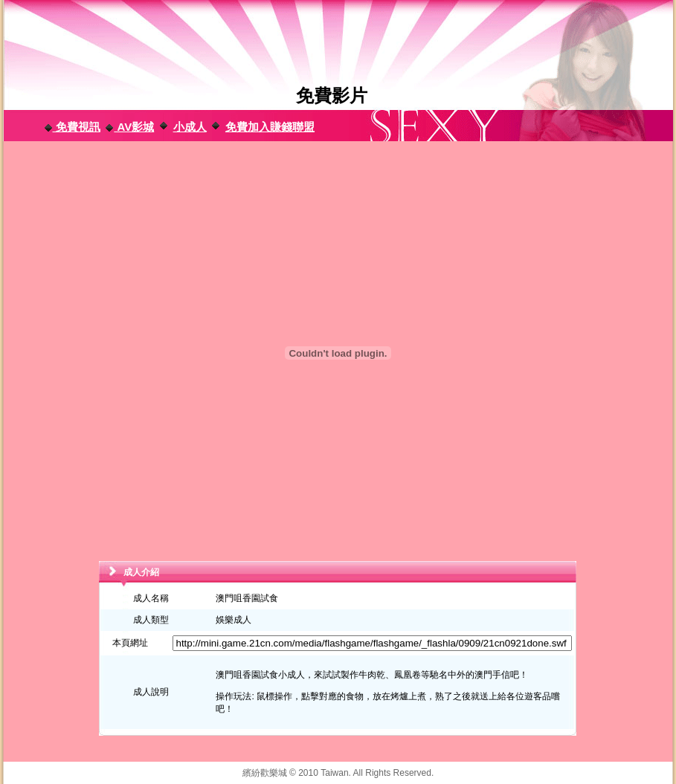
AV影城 (129, 127)
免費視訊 (72, 127)
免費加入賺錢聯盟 (270, 127)
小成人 (190, 127)
